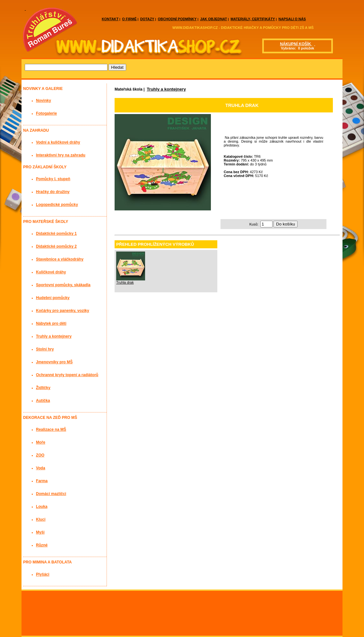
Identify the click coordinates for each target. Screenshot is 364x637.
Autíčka (43, 401)
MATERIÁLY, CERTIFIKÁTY (253, 19)
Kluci (41, 519)
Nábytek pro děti (51, 323)
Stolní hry (45, 349)
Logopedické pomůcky (57, 205)
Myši (40, 532)
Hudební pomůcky (53, 298)
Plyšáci (43, 574)
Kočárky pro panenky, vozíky (63, 311)
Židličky (43, 388)
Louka (42, 507)
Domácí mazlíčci (51, 494)
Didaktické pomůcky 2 (56, 246)
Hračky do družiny (53, 192)
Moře (41, 442)
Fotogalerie (46, 113)
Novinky (43, 101)
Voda (41, 468)
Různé (42, 545)
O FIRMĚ (129, 19)
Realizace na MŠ (51, 429)
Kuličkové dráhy (51, 272)
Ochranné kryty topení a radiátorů (67, 375)
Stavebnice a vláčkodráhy (60, 259)
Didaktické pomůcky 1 (56, 234)
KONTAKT (110, 19)
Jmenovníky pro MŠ (54, 362)
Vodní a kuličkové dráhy (58, 142)
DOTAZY (147, 19)
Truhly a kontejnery (166, 89)
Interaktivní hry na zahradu (61, 155)
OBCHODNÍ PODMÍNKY (177, 19)
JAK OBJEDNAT (213, 19)
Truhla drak (125, 282)
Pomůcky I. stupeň (53, 179)
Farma (42, 481)
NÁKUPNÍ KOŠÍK (296, 44)
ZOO (40, 455)
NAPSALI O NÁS (292, 19)
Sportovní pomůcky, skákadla (63, 285)
